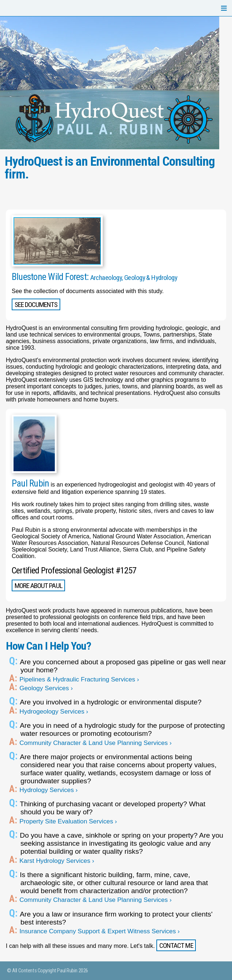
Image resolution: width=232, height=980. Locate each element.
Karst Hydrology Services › (57, 861)
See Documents (36, 305)
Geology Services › (47, 688)
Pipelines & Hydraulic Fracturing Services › (80, 679)
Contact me (176, 946)
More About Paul (39, 586)
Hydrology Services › (49, 790)
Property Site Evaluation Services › (69, 821)
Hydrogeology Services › (54, 711)
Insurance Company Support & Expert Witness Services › (100, 931)
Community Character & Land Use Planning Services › (96, 743)
